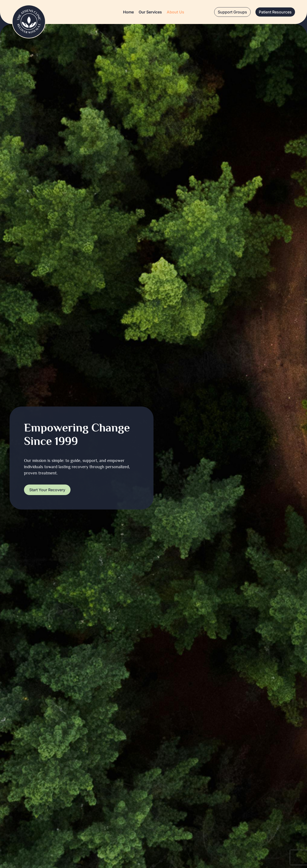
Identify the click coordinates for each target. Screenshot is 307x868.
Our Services (150, 12)
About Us (175, 12)
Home (128, 12)
